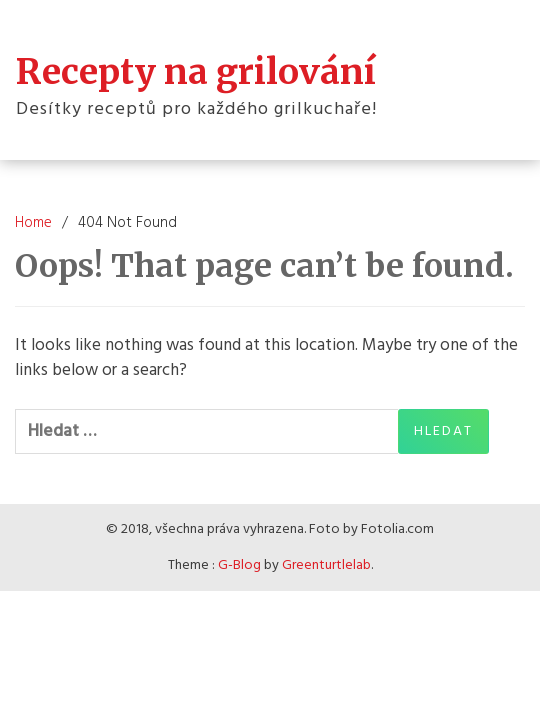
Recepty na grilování (196, 72)
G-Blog (239, 565)
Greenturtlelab (326, 565)
